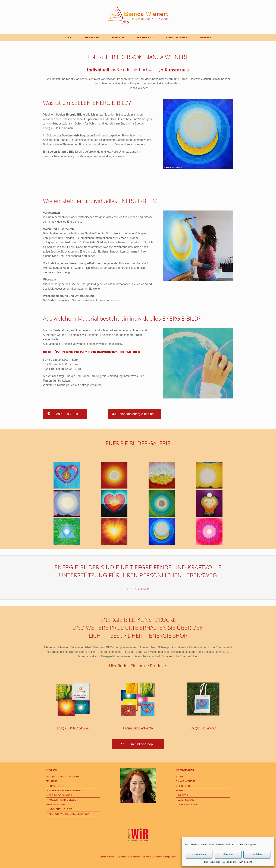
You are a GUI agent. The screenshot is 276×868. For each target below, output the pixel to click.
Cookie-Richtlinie (212, 862)
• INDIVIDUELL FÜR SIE (60, 809)
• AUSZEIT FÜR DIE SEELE (62, 800)
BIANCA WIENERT (176, 37)
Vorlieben (257, 854)
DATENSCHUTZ (229, 862)
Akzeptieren (199, 854)
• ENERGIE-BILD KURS (60, 795)
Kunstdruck (177, 70)
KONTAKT (205, 37)
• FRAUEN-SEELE (57, 786)
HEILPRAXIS (92, 37)
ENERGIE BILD (145, 37)
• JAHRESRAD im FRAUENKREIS (65, 791)
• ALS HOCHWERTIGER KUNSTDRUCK (68, 814)
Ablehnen (228, 854)
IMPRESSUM (245, 862)
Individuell (98, 70)
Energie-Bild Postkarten (138, 706)
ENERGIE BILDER (55, 805)
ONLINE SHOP (184, 786)
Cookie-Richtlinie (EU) (189, 805)
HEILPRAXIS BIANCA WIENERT (62, 777)
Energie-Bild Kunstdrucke (73, 706)
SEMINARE (118, 37)
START (69, 37)
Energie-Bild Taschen (203, 706)
